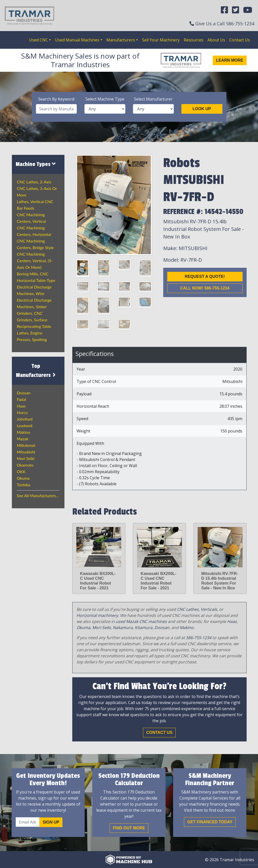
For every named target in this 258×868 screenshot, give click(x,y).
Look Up (202, 109)
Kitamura (144, 628)
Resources (194, 40)
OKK (21, 472)
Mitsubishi (26, 452)
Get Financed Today (210, 822)
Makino (24, 432)
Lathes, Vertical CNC (35, 201)
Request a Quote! (205, 276)
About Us (216, 40)
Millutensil (26, 445)
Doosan (24, 393)
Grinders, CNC (30, 313)
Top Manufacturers (37, 371)
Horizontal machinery (97, 615)
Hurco (22, 412)
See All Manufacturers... (38, 496)
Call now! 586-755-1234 (205, 288)
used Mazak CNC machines (141, 621)
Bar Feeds (26, 208)
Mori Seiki (26, 458)
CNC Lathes (188, 609)
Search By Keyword (56, 99)
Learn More (230, 60)
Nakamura (123, 628)
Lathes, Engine (30, 333)
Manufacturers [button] (121, 40)
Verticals (209, 609)
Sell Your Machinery (161, 40)
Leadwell (25, 426)
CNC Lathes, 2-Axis (34, 182)
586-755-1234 (240, 23)
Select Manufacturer (153, 99)
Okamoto (25, 465)
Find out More (129, 828)
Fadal (22, 399)
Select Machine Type (105, 99)
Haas (21, 406)
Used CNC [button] (39, 40)
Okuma (23, 478)
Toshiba (24, 485)
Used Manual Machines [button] (77, 40)
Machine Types (36, 164)
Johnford (25, 419)
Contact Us (240, 40)
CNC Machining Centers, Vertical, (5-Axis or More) (35, 261)
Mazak (23, 439)
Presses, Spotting (32, 339)
